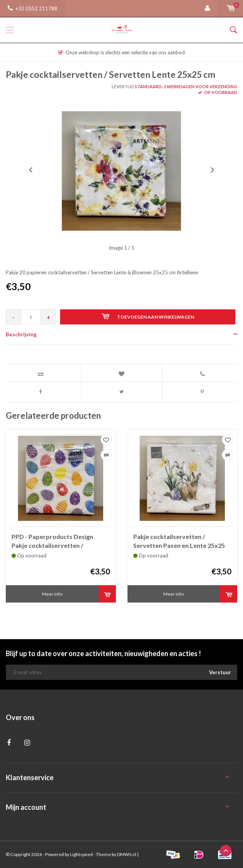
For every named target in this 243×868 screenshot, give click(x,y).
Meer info (52, 594)
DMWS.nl (127, 854)
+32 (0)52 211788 (33, 8)
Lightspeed (81, 854)
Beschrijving (21, 334)
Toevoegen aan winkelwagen (148, 317)
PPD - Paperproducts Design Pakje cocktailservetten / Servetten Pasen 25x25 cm (52, 541)
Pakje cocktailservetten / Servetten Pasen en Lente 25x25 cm (179, 541)
